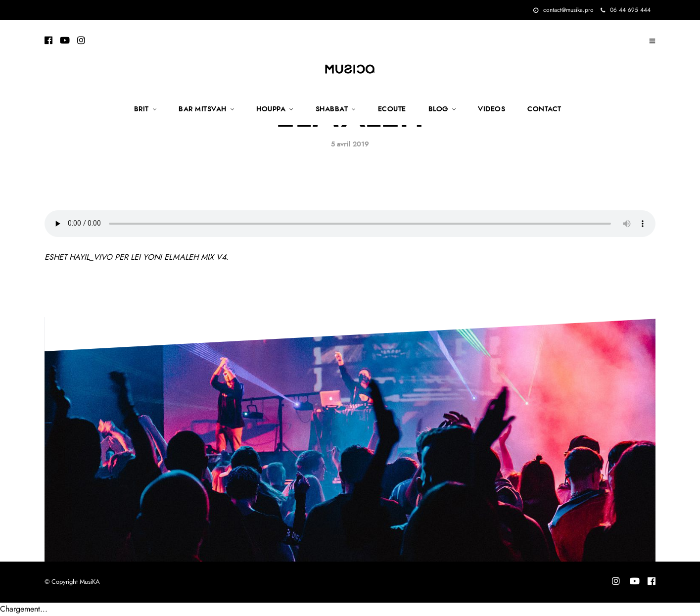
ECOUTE (392, 109)
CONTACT (544, 109)
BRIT (141, 109)
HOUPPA (271, 109)
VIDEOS (491, 109)
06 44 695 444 (626, 10)
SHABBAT (332, 109)
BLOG (438, 109)
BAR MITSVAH (203, 109)
